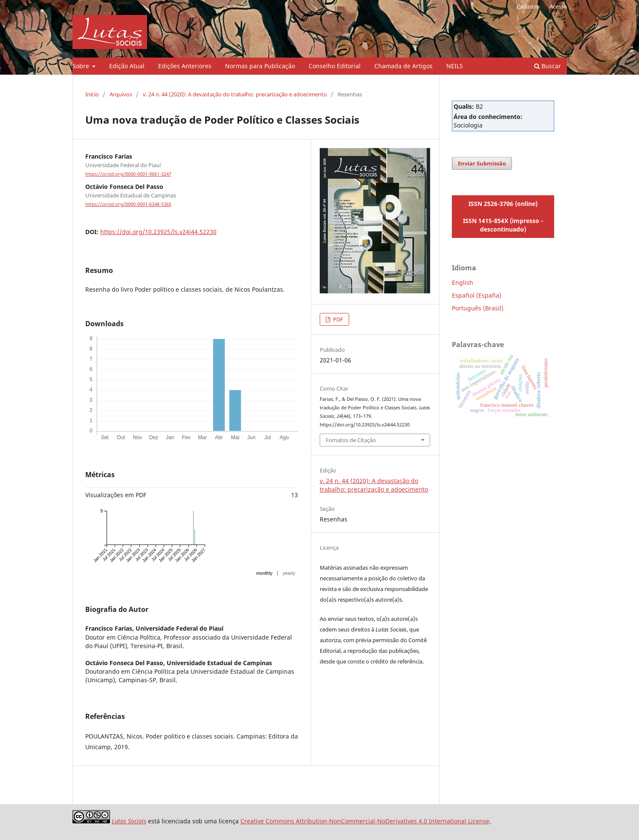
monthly (265, 573)
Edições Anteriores (185, 66)
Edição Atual (127, 66)
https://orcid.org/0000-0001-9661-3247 (128, 174)
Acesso (558, 6)
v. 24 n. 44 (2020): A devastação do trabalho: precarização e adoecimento (235, 94)
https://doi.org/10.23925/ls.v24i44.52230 (158, 232)
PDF (337, 319)
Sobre (82, 66)
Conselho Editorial (335, 66)
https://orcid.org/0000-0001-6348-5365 (128, 204)
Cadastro (528, 6)
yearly (289, 573)
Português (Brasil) (478, 308)
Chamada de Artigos (403, 66)
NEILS (455, 66)
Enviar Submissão (482, 163)
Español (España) (477, 295)
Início (92, 94)
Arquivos (121, 94)
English (463, 282)
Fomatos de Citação (351, 440)
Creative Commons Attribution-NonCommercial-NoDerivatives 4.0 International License (365, 821)
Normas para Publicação (260, 66)
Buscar (548, 66)
